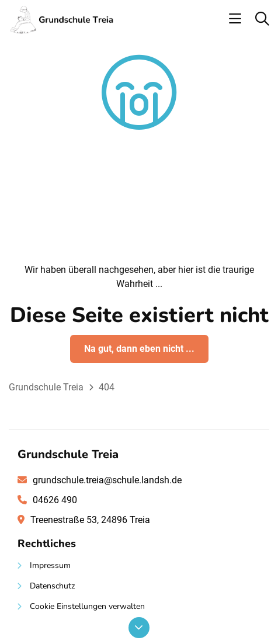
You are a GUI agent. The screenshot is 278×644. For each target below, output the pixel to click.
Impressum (50, 565)
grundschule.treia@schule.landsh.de (107, 480)
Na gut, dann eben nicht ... (139, 349)
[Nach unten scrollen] (139, 628)
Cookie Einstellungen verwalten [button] (87, 606)
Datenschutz (52, 586)
